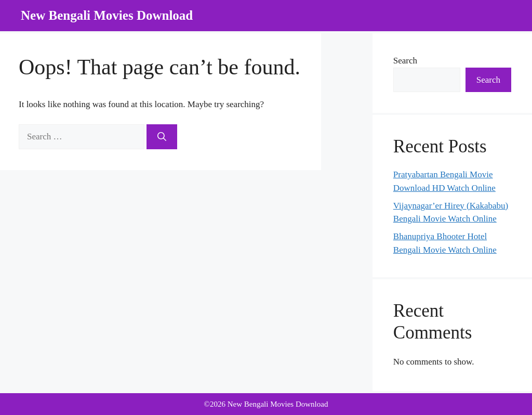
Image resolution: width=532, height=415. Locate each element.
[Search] (162, 137)
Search (405, 61)
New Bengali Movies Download (107, 15)
